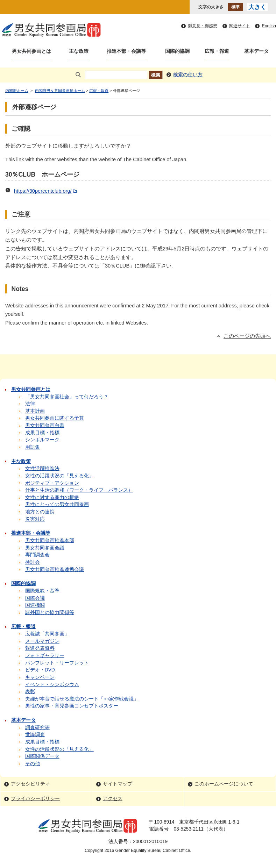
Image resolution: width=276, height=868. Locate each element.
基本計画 (35, 411)
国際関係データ (42, 756)
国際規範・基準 (42, 591)
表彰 (30, 692)
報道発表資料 (40, 648)
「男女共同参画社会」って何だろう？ (67, 397)
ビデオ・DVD (40, 670)
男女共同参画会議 (45, 548)
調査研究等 (37, 728)
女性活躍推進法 (42, 468)
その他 (33, 764)
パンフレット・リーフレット (57, 663)
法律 (30, 404)
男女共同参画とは (31, 51)
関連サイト (240, 26)
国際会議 (35, 598)
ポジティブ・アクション (52, 483)
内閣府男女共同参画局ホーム (60, 91)
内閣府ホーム (17, 91)
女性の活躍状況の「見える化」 (59, 476)
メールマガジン (42, 641)
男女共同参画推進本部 (50, 540)
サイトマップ (118, 784)
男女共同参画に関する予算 (55, 418)
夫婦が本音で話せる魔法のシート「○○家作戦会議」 (82, 699)
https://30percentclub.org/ (46, 191)
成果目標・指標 (42, 433)
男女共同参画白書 (45, 425)
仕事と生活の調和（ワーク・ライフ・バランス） (79, 490)
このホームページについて (224, 784)
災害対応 (35, 519)
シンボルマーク (42, 440)
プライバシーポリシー (35, 799)
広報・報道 (217, 51)
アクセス (113, 799)
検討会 (33, 562)
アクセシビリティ (30, 784)
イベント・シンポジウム (52, 685)
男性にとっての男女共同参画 (57, 504)
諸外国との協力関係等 (50, 613)
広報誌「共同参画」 (47, 634)
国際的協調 (177, 51)
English (269, 26)
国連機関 (35, 605)
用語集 (33, 447)
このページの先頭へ (247, 336)
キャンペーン (40, 677)
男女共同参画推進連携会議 (55, 570)
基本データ (256, 51)
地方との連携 (40, 512)
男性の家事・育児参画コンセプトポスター (72, 706)
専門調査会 (37, 555)
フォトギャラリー (45, 656)
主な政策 (79, 51)
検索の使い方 (188, 75)
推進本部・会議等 (126, 51)
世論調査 (35, 735)
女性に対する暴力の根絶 (52, 497)
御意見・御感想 (203, 26)
